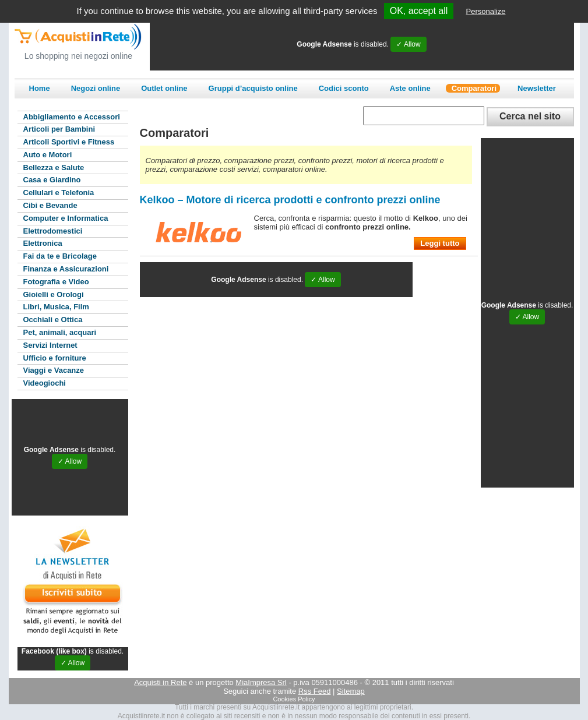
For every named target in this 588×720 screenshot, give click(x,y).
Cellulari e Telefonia (59, 193)
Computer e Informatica (66, 218)
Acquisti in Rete (160, 682)
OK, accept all (419, 11)
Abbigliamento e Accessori (72, 117)
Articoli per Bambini (59, 129)
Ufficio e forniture (55, 358)
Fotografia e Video (56, 282)
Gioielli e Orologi (54, 294)
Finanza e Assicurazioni (66, 269)
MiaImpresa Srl (261, 682)
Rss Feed (315, 691)
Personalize (486, 11)
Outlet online (164, 88)
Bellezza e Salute (54, 167)
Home (40, 88)
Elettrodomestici (53, 231)
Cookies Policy (294, 699)
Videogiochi (45, 383)
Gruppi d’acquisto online (253, 88)
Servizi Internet (50, 345)
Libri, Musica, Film (56, 307)
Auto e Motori (48, 155)
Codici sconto (344, 88)
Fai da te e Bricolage (60, 256)
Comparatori (474, 88)
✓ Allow (408, 44)
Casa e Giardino (52, 180)
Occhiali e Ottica (53, 320)
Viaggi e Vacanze (54, 370)
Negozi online (96, 88)
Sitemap (351, 691)
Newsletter (537, 88)
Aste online (410, 88)
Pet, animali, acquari (60, 332)
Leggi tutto (440, 243)
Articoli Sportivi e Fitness (69, 142)
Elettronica (43, 243)
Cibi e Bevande (50, 205)
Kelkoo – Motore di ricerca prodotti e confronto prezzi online (290, 200)
